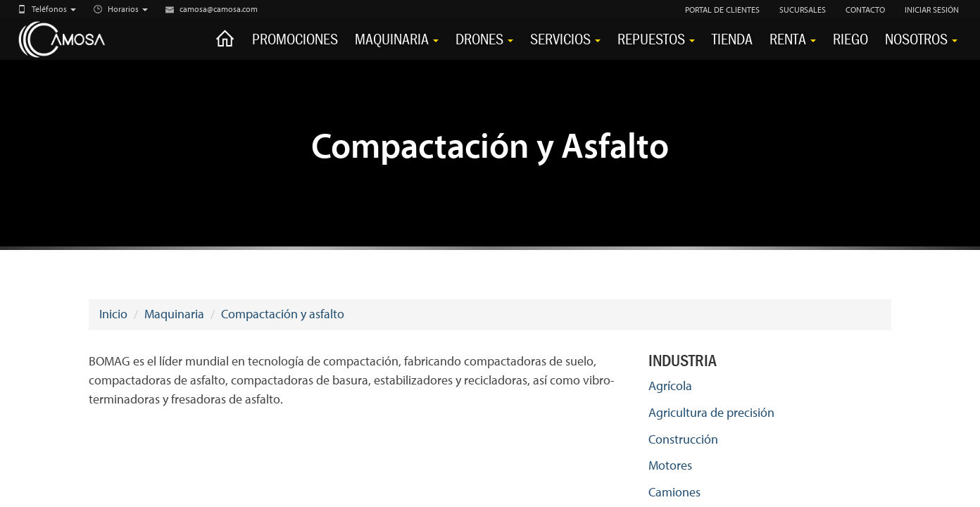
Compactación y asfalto (283, 314)
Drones (484, 39)
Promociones (295, 39)
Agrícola (670, 386)
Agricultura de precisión (711, 412)
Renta (793, 39)
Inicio (113, 314)
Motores (670, 465)
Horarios (128, 9)
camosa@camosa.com (219, 9)
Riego (850, 39)
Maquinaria (397, 39)
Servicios (565, 39)
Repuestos (656, 39)
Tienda (732, 39)
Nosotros (921, 39)
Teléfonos (54, 9)
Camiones (674, 492)
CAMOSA (77, 40)
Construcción (683, 439)
